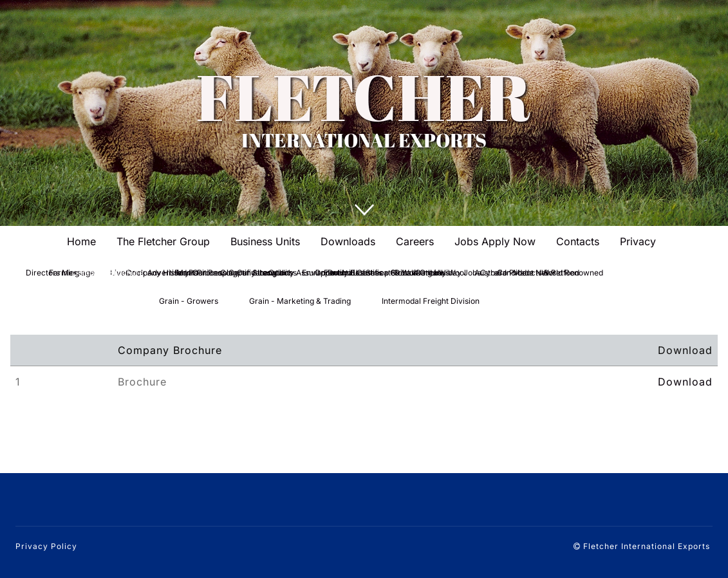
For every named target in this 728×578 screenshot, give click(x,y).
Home (81, 241)
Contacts (578, 241)
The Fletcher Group (163, 241)
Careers (415, 241)
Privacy (638, 241)
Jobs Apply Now (495, 241)
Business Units (265, 241)
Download (685, 382)
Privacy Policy (46, 546)
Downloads (348, 241)
